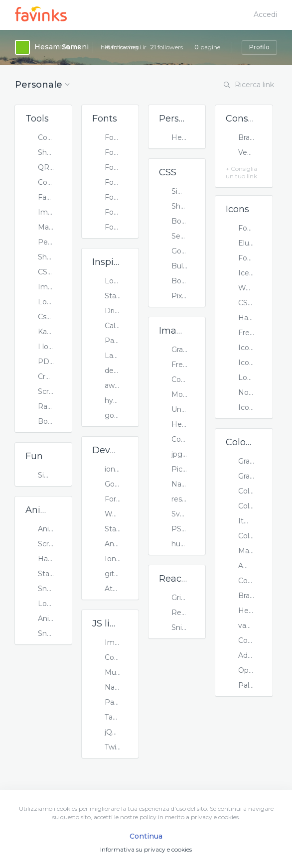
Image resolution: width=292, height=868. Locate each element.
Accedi (265, 14)
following (122, 47)
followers (166, 47)
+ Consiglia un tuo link (241, 172)
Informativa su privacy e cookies (146, 849)
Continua (146, 836)
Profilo (259, 47)
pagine (207, 47)
